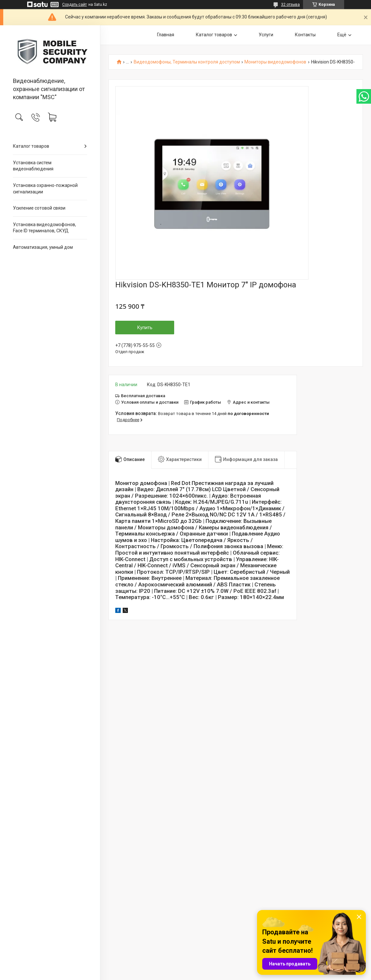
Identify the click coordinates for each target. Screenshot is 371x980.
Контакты (305, 35)
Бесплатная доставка (143, 396)
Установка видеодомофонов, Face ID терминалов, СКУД (45, 228)
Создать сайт (74, 5)
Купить (145, 328)
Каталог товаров (31, 146)
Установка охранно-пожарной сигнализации (45, 189)
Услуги (266, 35)
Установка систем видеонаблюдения (33, 166)
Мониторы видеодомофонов (275, 62)
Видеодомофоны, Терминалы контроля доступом (187, 62)
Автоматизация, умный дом (43, 247)
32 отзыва (290, 5)
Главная (166, 35)
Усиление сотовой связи (39, 208)
